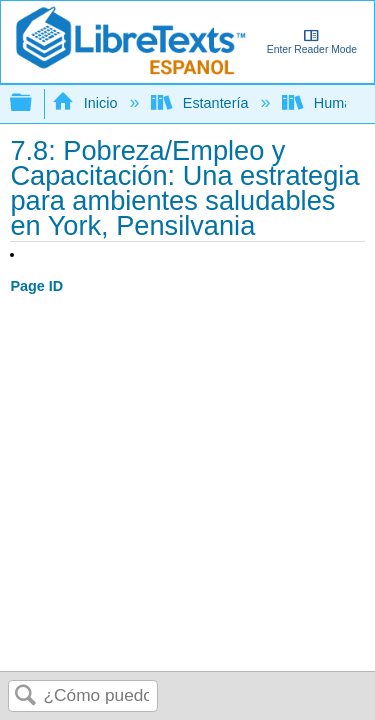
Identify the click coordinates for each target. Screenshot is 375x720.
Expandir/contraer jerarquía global (34, 103)
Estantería (201, 103)
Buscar (26, 696)
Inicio (86, 103)
